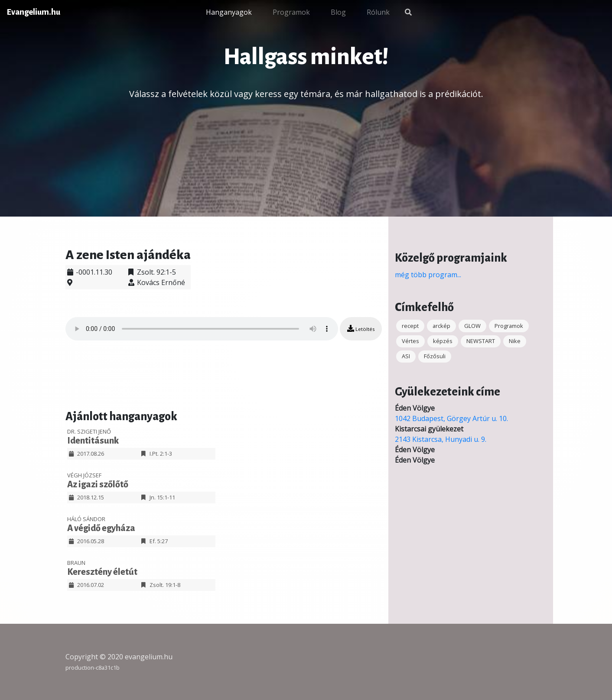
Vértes (410, 341)
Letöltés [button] (361, 329)
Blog (338, 12)
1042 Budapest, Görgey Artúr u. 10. (451, 418)
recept (410, 326)
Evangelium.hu (34, 12)
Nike (515, 341)
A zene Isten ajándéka (128, 255)
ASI (406, 356)
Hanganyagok (229, 12)
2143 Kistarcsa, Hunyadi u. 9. (441, 439)
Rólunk (378, 12)
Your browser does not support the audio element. (202, 329)
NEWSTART (481, 341)
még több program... (428, 275)
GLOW (472, 326)
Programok (291, 12)
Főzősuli (435, 356)
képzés (443, 341)
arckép (441, 326)
